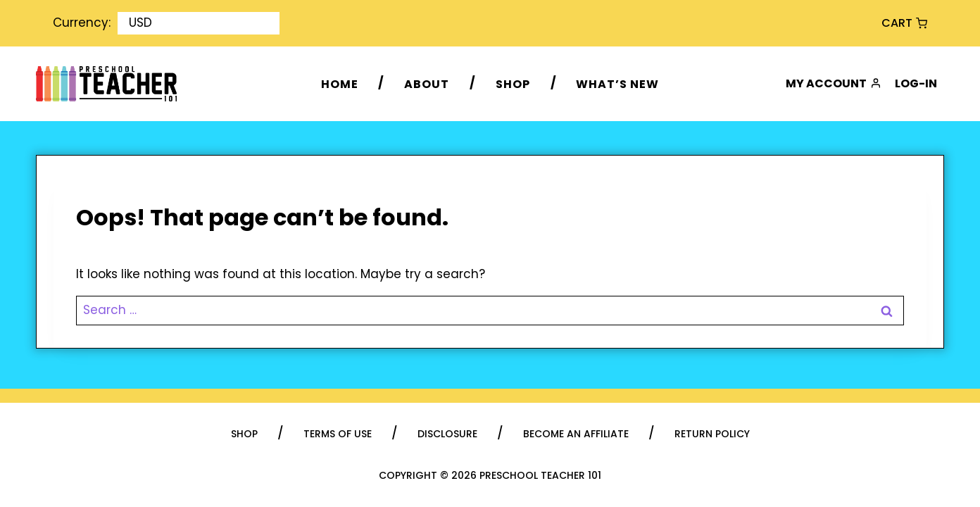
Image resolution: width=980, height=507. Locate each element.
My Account (834, 83)
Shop (513, 83)
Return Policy (712, 434)
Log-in (916, 83)
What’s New (617, 83)
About (427, 83)
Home (340, 83)
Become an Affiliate (576, 434)
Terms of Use (338, 434)
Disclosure (447, 434)
